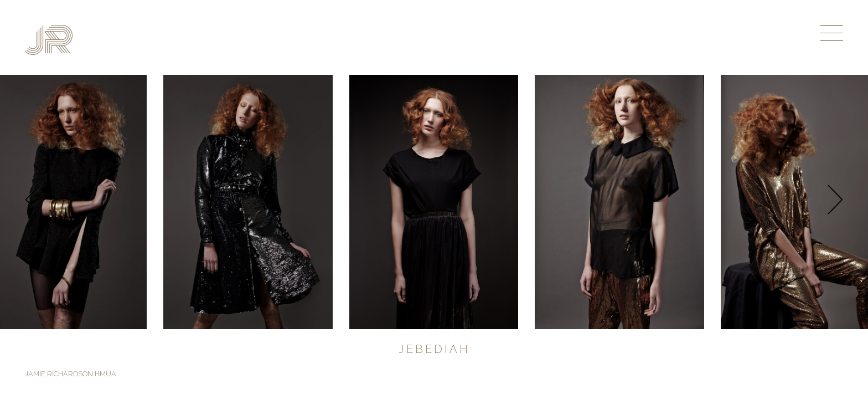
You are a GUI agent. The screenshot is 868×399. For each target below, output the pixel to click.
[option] (434, 202)
